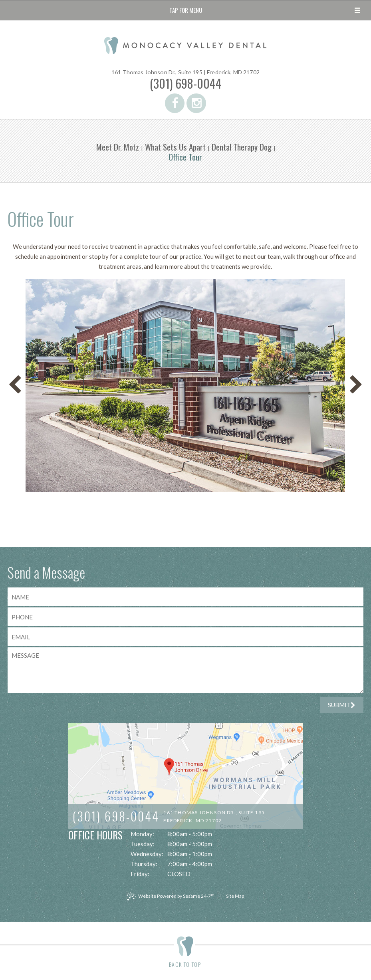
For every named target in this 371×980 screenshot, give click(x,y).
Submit (342, 705)
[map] (185, 776)
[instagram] (196, 103)
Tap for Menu (186, 10)
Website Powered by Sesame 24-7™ (171, 897)
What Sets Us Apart (175, 147)
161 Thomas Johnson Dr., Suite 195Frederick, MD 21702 (214, 816)
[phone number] (186, 617)
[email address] (186, 637)
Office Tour (185, 157)
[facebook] (175, 103)
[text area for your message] (186, 670)
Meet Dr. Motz (118, 147)
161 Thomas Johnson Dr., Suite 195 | (185, 72)
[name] (186, 597)
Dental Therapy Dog (242, 147)
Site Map (235, 896)
